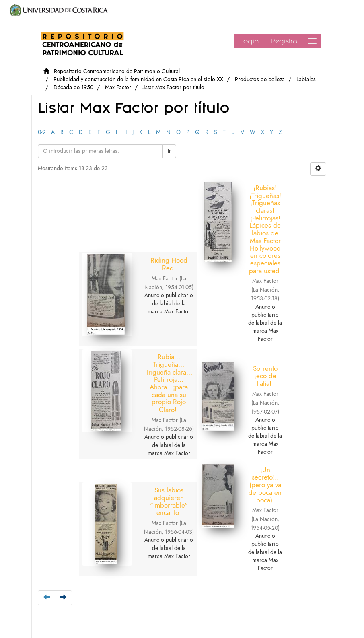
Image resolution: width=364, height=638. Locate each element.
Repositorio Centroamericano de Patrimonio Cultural (117, 71)
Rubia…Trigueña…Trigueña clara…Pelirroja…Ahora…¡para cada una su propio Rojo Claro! (293, 231)
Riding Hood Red (116, 268)
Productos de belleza (260, 79)
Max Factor (118, 87)
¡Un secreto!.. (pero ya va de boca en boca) (293, 372)
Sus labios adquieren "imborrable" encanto (207, 377)
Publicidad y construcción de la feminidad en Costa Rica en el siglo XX (138, 79)
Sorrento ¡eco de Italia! (117, 380)
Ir (169, 151)
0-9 (42, 132)
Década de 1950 (73, 87)
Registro (284, 41)
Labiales (306, 79)
